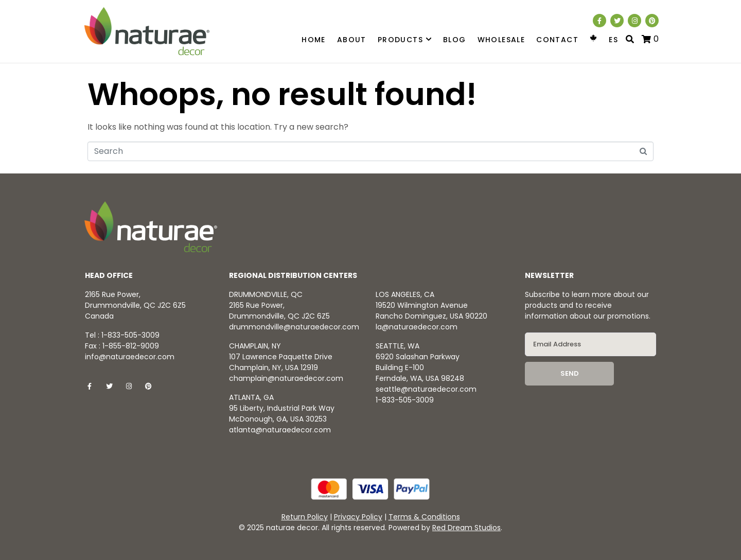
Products (405, 40)
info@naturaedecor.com (130, 357)
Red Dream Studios (466, 528)
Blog (455, 40)
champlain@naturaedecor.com (286, 378)
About (352, 40)
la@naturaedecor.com (417, 327)
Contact (557, 40)
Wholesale (501, 40)
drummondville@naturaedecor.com (294, 327)
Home (314, 40)
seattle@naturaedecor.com (426, 389)
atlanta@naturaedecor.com (280, 430)
